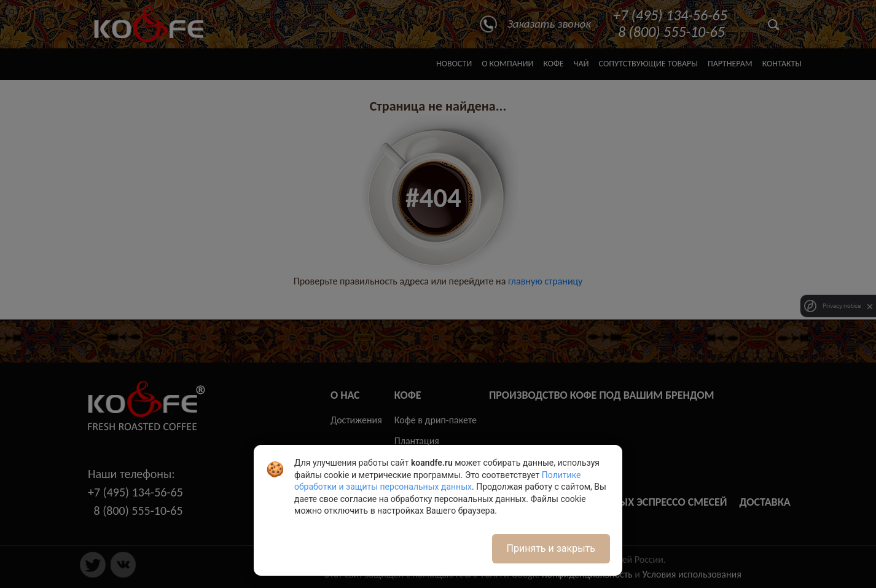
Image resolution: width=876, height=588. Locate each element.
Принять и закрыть (551, 548)
